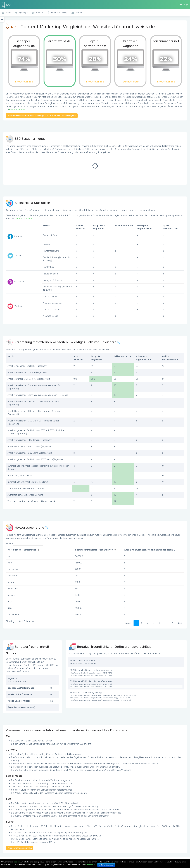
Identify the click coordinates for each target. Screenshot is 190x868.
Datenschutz (90, 865)
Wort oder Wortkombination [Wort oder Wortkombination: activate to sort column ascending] (22, 550)
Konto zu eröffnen (18, 110)
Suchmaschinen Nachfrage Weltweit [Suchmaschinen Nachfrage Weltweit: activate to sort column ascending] (94, 550)
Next (180, 623)
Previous (127, 623)
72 (172, 623)
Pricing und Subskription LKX (20, 848)
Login (184, 5)
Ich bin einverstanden (106, 865)
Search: (24, 544)
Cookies (17, 862)
